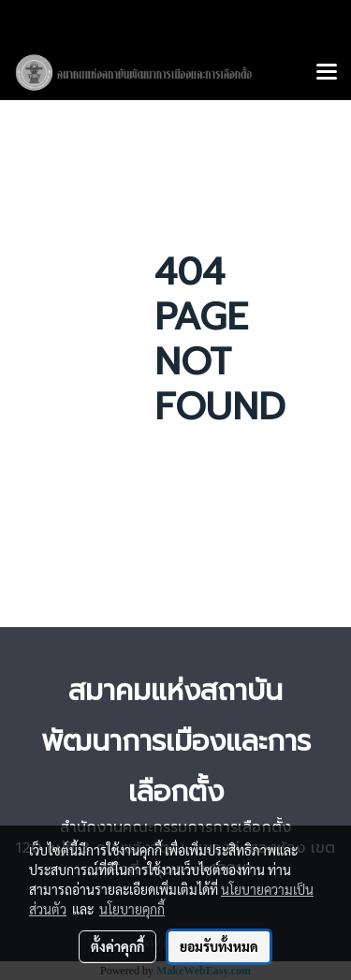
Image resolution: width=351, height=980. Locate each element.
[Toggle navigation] (327, 73)
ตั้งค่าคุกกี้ (117, 946)
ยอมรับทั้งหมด (219, 946)
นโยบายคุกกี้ (132, 909)
